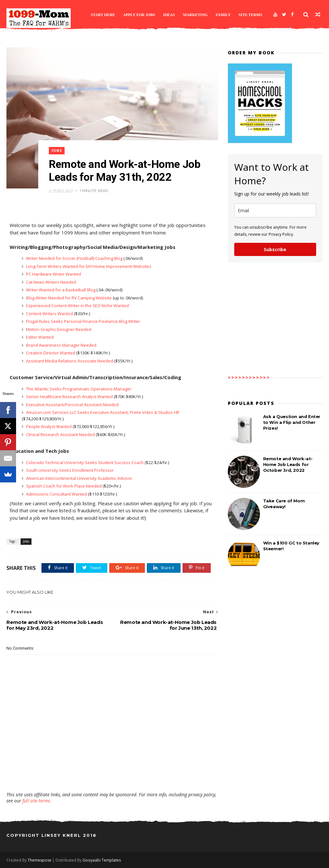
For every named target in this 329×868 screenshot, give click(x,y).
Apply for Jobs (139, 15)
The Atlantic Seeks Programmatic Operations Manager (78, 389)
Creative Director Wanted (51, 353)
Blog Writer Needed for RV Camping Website (69, 298)
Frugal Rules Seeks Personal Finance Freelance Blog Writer (83, 321)
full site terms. (37, 801)
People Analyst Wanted (49, 426)
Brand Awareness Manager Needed (61, 345)
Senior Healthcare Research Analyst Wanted (69, 397)
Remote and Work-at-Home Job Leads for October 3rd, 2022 (288, 464)
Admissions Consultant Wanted (57, 494)
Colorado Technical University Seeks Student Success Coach (85, 462)
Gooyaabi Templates (102, 860)
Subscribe (275, 249)
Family (223, 15)
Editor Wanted (39, 337)
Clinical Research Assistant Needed (60, 434)
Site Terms (250, 15)
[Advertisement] (112, 773)
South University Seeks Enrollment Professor (69, 470)
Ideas (169, 15)
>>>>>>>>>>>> (249, 377)
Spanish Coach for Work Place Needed (64, 486)
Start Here (103, 15)
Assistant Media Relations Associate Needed (70, 361)
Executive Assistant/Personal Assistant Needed (72, 405)
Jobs (57, 151)
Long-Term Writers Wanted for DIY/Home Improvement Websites (88, 266)
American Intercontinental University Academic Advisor (79, 478)
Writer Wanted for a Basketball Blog (61, 290)
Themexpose (40, 860)
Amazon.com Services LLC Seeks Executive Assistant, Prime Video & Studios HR (102, 412)
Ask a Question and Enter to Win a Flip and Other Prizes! (292, 422)
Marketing (195, 15)
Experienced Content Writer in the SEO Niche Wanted (77, 306)
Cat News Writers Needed (51, 282)
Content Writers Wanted (49, 314)
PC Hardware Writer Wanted (53, 274)
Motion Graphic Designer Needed (58, 329)
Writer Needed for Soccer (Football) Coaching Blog (74, 258)
